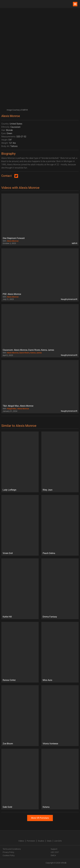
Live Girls (58, 841)
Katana (46, 807)
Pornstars (31, 841)
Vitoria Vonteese (50, 744)
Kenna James (36, 353)
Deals (49, 841)
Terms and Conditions (12, 849)
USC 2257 (55, 852)
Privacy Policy (8, 852)
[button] (75, 4)
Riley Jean (48, 490)
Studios (41, 841)
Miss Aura (47, 680)
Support (54, 849)
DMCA (53, 855)
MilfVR (75, 243)
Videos (21, 841)
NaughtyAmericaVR (69, 299)
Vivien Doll (8, 553)
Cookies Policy (9, 855)
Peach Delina (49, 553)
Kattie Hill (7, 617)
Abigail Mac (12, 409)
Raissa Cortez (9, 680)
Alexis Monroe (13, 241)
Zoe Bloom (8, 744)
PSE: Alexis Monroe (12, 294)
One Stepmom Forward (14, 238)
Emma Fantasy (50, 617)
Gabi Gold (7, 807)
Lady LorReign (9, 490)
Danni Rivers (24, 353)
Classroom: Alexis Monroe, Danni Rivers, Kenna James (28, 350)
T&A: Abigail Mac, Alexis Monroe (18, 406)
